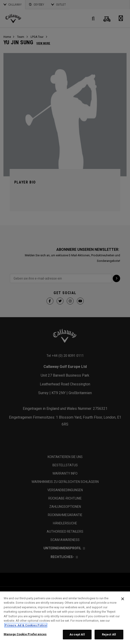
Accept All (77, 634)
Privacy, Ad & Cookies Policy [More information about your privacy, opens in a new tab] (26, 625)
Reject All (109, 634)
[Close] (123, 599)
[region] (65, 618)
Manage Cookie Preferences (25, 634)
